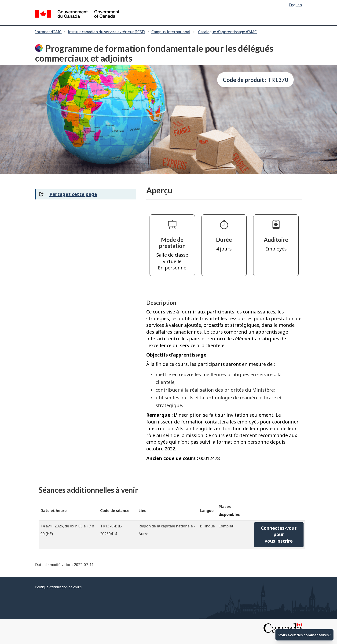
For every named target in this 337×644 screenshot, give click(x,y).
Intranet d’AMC (48, 32)
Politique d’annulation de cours (58, 587)
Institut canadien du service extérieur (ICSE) (106, 32)
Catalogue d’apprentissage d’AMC (227, 32)
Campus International (171, 32)
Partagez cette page (73, 194)
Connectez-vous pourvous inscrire (279, 535)
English (295, 5)
